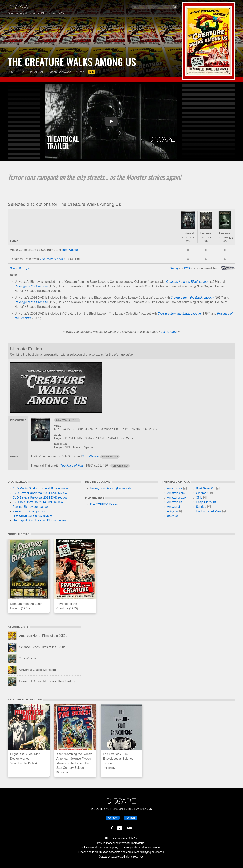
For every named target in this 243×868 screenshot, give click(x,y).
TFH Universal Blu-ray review (32, 516)
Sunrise (201, 507)
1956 (11, 72)
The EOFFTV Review (104, 504)
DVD (187, 268)
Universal (188, 233)
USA (22, 72)
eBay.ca (172, 511)
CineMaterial (137, 843)
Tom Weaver (70, 250)
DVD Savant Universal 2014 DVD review (40, 498)
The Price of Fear (52, 259)
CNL (199, 498)
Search (131, 818)
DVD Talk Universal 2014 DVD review (38, 502)
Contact (113, 818)
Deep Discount (206, 502)
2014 (206, 241)
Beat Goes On (206, 488)
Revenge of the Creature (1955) (67, 606)
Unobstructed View (209, 511)
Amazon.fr (174, 507)
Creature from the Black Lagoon (188, 282)
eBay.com (174, 516)
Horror (33, 72)
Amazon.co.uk (177, 498)
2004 (225, 241)
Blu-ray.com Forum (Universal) (110, 488)
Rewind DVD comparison (29, 511)
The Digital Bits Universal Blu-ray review (39, 520)
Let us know (169, 332)
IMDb (134, 838)
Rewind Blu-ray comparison (31, 507)
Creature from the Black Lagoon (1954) (26, 606)
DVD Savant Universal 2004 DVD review (40, 493)
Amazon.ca (175, 488)
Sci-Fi (43, 72)
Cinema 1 (202, 493)
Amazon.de (175, 502)
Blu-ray (174, 268)
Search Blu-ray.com (22, 268)
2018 (188, 241)
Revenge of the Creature (31, 286)
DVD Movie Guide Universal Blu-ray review (41, 488)
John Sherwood (61, 72)
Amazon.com (176, 493)
